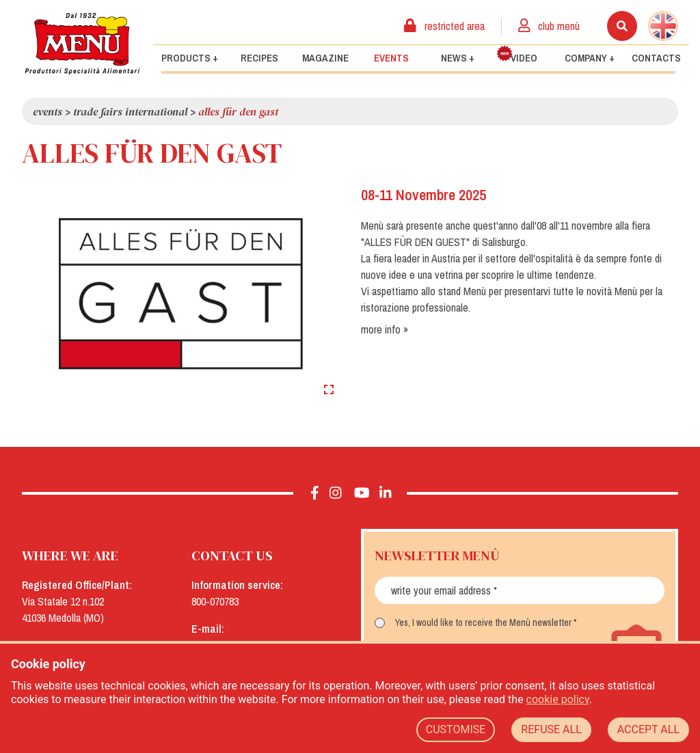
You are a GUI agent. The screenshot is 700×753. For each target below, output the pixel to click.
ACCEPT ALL (648, 729)
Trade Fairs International (130, 111)
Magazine (325, 58)
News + (458, 58)
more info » (385, 329)
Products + (190, 58)
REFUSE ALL (551, 729)
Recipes (259, 58)
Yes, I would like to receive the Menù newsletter (483, 622)
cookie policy (558, 699)
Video (517, 55)
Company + (590, 58)
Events (391, 58)
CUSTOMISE (456, 729)
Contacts (656, 58)
